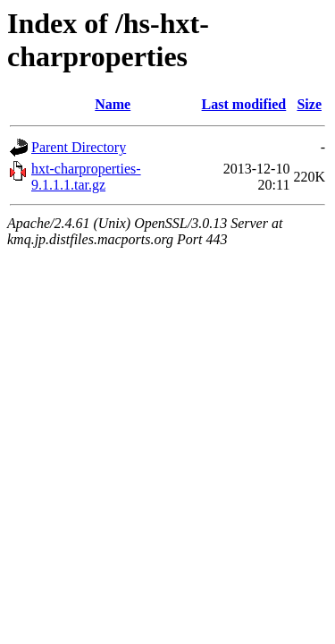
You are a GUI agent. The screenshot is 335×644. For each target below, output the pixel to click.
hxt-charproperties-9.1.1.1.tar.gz (86, 177)
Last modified (244, 104)
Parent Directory (79, 147)
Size (309, 104)
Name (113, 104)
